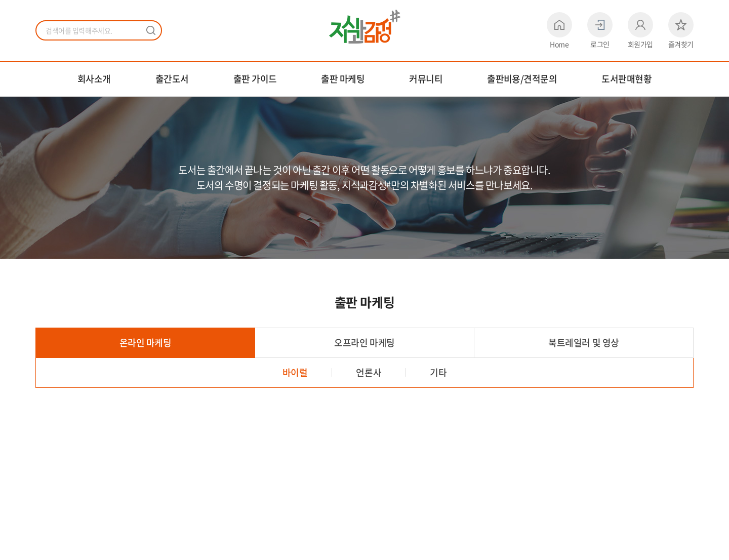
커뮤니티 (426, 79)
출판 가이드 (255, 79)
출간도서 (172, 79)
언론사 (369, 372)
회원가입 (640, 30)
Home (559, 30)
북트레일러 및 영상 (583, 343)
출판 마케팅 (343, 79)
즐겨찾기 (681, 30)
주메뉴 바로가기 (0, 0)
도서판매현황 (626, 79)
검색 (151, 30)
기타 (438, 372)
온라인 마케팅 (146, 343)
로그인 (600, 30)
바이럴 (295, 372)
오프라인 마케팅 (364, 343)
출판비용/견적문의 (522, 79)
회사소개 (94, 79)
